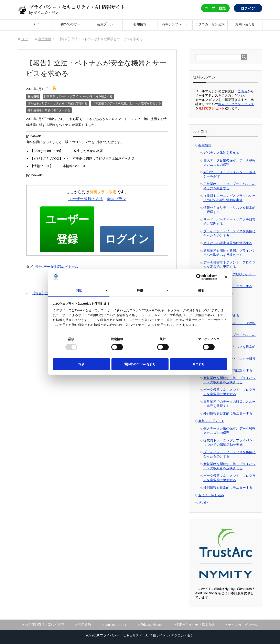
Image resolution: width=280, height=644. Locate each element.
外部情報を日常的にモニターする (49, 110)
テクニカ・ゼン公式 (210, 24)
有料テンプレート (175, 24)
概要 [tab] (201, 290)
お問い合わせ (245, 24)
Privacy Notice (151, 625)
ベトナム (72, 268)
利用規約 (84, 625)
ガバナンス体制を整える (221, 153)
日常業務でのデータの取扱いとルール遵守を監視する (127, 103)
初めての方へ (70, 24)
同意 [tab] (79, 290)
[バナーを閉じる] (226, 277)
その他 (203, 503)
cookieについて (116, 625)
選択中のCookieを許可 (140, 364)
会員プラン (105, 24)
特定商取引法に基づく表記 (45, 625)
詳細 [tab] (140, 290)
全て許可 (199, 364)
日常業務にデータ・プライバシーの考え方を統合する (78, 96)
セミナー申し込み (211, 495)
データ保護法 (53, 268)
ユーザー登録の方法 (86, 199)
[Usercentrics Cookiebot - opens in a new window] (199, 277)
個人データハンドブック (236, 104)
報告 (39, 268)
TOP (35, 24)
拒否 (82, 364)
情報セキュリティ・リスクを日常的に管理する (57, 103)
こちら (243, 91)
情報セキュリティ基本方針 (195, 625)
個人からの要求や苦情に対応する (228, 243)
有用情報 (140, 24)
